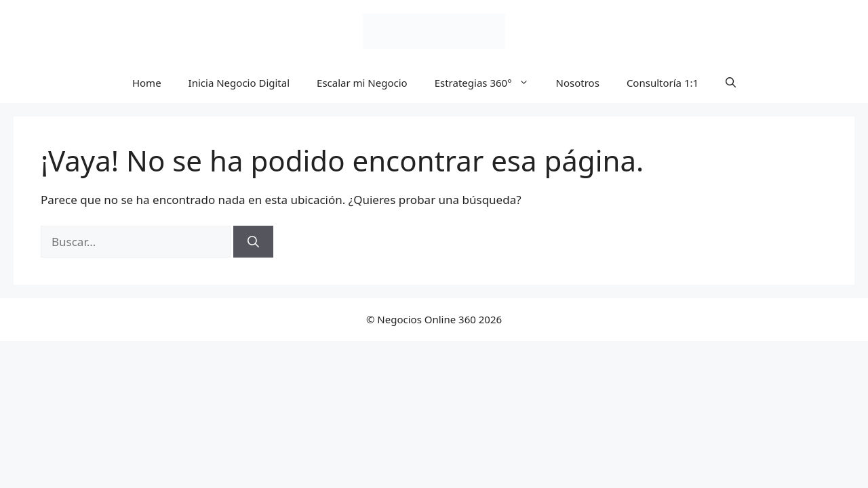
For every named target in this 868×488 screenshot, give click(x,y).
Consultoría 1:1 (663, 83)
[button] (731, 83)
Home (147, 83)
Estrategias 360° (489, 83)
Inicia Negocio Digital (239, 83)
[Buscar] (253, 242)
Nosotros (578, 83)
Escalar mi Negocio (362, 83)
